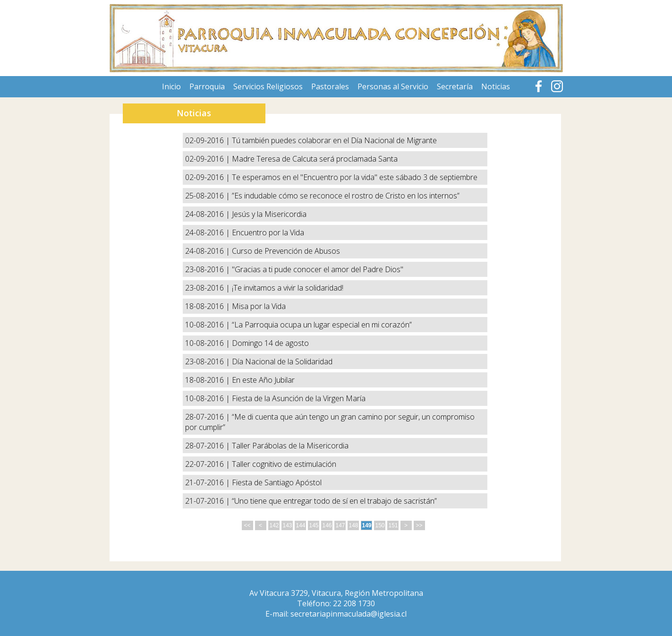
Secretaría (455, 86)
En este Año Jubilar (263, 380)
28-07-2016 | (208, 417)
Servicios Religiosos (268, 86)
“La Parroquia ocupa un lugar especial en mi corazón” (322, 325)
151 (393, 525)
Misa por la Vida (259, 306)
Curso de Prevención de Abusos (286, 251)
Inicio (171, 86)
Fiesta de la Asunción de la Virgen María (299, 398)
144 (301, 525)
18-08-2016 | (208, 306)
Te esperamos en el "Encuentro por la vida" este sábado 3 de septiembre (355, 177)
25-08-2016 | (208, 196)
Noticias (496, 86)
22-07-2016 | (208, 464)
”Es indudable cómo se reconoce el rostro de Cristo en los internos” (346, 196)
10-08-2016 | (208, 325)
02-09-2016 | (208, 140)
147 (340, 525)
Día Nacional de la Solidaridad (282, 361)
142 (274, 525)
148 (354, 525)
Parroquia (207, 86)
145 (314, 525)
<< (247, 525)
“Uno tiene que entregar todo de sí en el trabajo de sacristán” (334, 501)
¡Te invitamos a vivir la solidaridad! (288, 288)
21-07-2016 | (208, 482)
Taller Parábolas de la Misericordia (290, 446)
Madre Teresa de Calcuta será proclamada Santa (315, 159)
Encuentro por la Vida (268, 232)
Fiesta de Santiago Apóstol (277, 482)
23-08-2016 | (208, 269)
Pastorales (330, 86)
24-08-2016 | (208, 214)
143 (288, 525)
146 (327, 525)
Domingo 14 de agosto (270, 343)
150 (380, 525)
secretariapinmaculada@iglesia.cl (349, 614)
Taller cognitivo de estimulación (284, 464)
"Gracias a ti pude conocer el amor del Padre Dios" (318, 269)
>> (419, 525)
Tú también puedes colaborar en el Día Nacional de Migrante (334, 140)
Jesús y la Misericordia (269, 214)
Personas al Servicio (393, 86)
